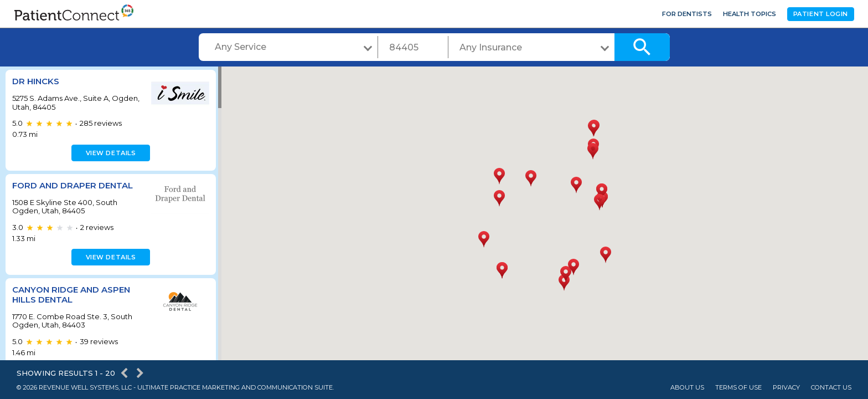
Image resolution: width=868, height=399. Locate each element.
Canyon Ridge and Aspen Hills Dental (71, 295)
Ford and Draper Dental (73, 185)
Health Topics (750, 14)
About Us (687, 388)
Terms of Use (738, 388)
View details (109, 153)
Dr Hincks (36, 81)
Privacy (786, 388)
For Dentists (687, 14)
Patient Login (821, 14)
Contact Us (831, 388)
